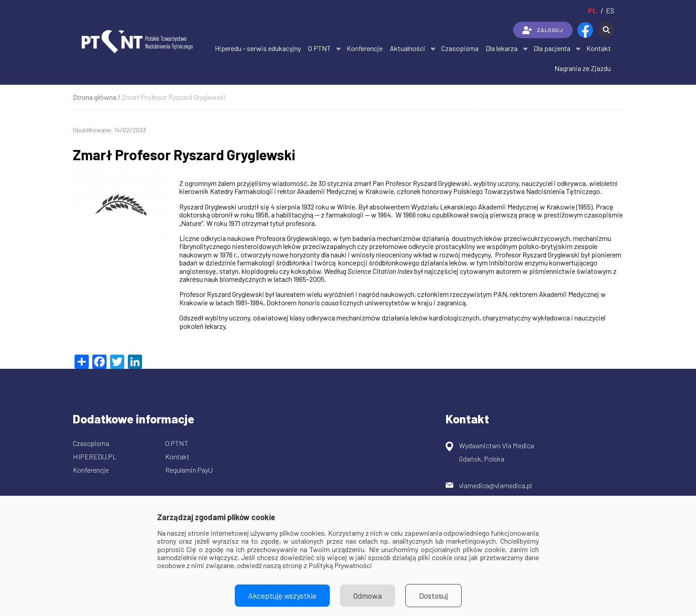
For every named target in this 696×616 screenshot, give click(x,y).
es (610, 10)
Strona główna (95, 97)
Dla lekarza (502, 48)
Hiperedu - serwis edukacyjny (258, 48)
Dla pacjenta (552, 48)
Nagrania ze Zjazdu (583, 68)
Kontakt (599, 48)
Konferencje (365, 48)
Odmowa (368, 596)
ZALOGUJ (543, 30)
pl (593, 10)
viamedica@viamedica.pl (495, 485)
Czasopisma (460, 48)
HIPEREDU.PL (95, 456)
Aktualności (407, 48)
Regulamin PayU (189, 470)
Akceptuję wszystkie (282, 596)
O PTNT (319, 48)
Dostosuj (433, 596)
